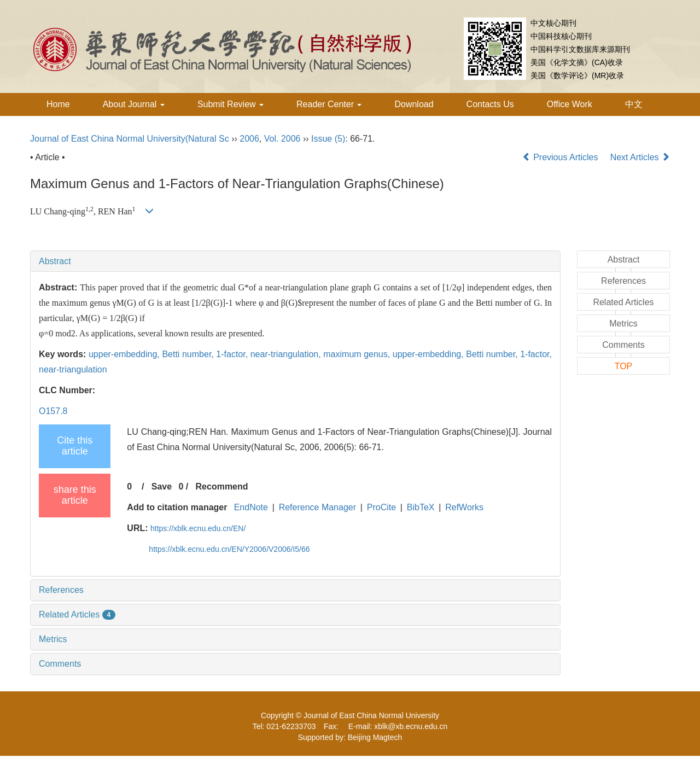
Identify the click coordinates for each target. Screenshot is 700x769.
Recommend (222, 487)
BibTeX (421, 507)
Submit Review (231, 104)
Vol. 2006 (282, 139)
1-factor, (233, 354)
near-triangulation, (287, 354)
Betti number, (189, 354)
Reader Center (329, 104)
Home (58, 104)
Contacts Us (490, 104)
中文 (634, 104)
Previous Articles (561, 157)
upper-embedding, (125, 354)
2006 (249, 139)
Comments (60, 664)
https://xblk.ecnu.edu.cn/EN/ (198, 528)
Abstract (55, 261)
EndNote (251, 507)
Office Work (570, 104)
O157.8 (53, 411)
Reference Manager (317, 507)
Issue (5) (328, 139)
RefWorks (464, 507)
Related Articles (77, 614)
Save (162, 487)
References (61, 590)
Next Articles (640, 157)
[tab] (295, 261)
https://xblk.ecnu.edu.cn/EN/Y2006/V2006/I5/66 (229, 549)
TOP (624, 366)
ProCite (381, 507)
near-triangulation (73, 369)
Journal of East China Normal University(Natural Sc (130, 139)
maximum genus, (358, 354)
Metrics (53, 639)
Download (414, 104)
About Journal (134, 104)
